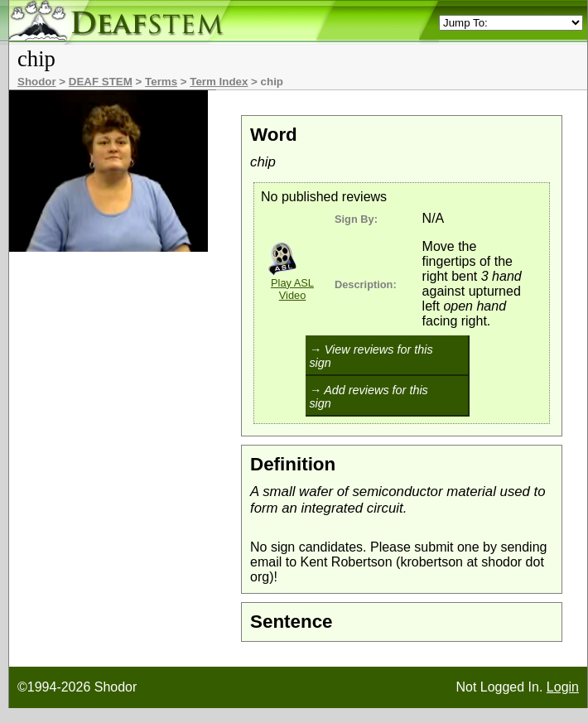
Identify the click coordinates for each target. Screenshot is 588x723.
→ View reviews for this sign (371, 356)
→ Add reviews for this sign (368, 397)
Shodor (37, 82)
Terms (161, 82)
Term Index (219, 82)
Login (563, 687)
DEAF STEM (101, 82)
